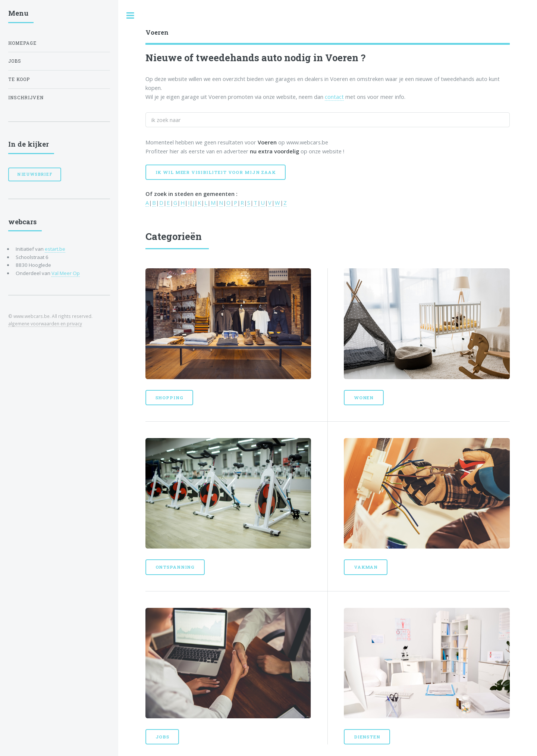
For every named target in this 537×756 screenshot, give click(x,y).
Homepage (22, 43)
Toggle (131, 15)
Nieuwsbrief (35, 174)
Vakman (366, 567)
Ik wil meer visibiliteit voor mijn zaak (216, 172)
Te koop (19, 79)
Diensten (367, 737)
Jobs (163, 737)
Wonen (364, 398)
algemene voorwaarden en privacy (45, 324)
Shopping (169, 398)
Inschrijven (26, 98)
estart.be (55, 249)
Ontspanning (175, 567)
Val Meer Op (66, 273)
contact (334, 97)
